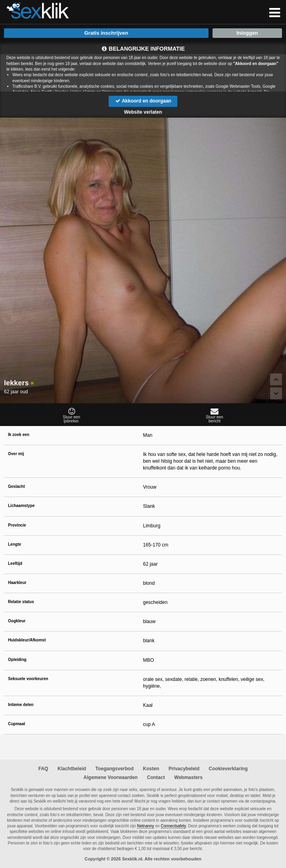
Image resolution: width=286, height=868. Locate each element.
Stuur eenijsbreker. (71, 415)
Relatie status (21, 602)
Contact (156, 777)
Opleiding (17, 660)
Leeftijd (15, 563)
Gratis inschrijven (106, 33)
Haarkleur (17, 583)
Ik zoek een (19, 435)
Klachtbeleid (72, 769)
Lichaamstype (21, 506)
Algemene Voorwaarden (111, 777)
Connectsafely (174, 826)
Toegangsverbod (115, 769)
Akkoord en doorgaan (143, 101)
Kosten (151, 769)
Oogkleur (17, 621)
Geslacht (16, 486)
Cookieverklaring (228, 769)
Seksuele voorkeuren (28, 679)
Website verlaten (143, 112)
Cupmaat (17, 724)
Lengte (15, 544)
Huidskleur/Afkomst (27, 640)
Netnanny (146, 826)
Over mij (16, 454)
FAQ (43, 769)
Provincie (17, 525)
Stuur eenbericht (214, 415)
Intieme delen (21, 705)
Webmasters (188, 777)
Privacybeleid (184, 769)
